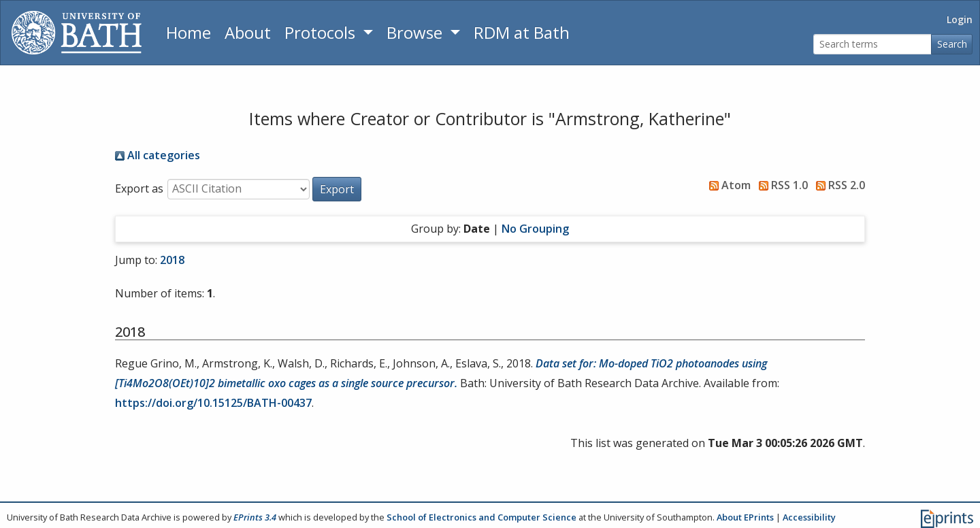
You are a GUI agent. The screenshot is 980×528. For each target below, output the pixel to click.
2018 (172, 260)
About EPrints (745, 517)
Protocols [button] (322, 32)
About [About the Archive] (248, 32)
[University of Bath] (77, 33)
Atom (727, 185)
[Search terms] (872, 45)
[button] (337, 189)
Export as (139, 188)
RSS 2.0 (838, 185)
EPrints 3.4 (255, 517)
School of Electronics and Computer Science (481, 517)
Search (952, 44)
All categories (158, 155)
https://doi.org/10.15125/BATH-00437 (213, 403)
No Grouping (535, 229)
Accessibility (809, 517)
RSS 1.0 (781, 185)
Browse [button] (416, 32)
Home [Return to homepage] (189, 32)
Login (960, 19)
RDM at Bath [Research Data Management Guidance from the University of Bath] (522, 32)
